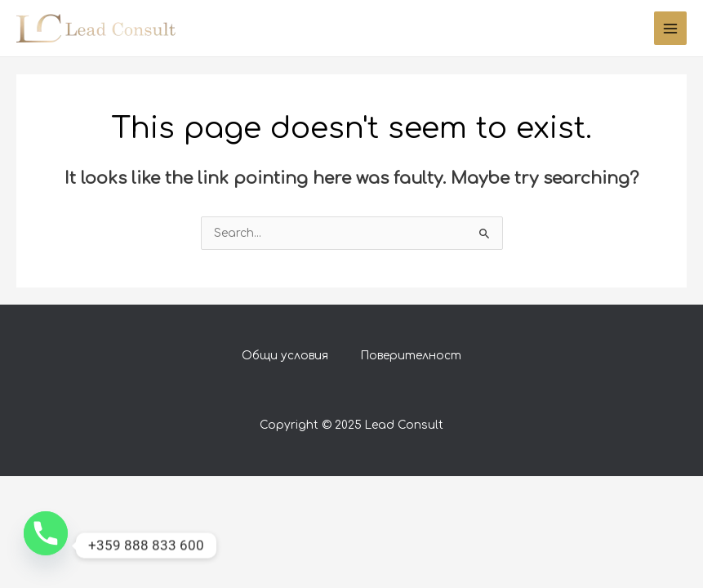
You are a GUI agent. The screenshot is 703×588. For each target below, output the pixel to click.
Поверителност (411, 356)
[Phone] (46, 546)
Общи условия (285, 356)
